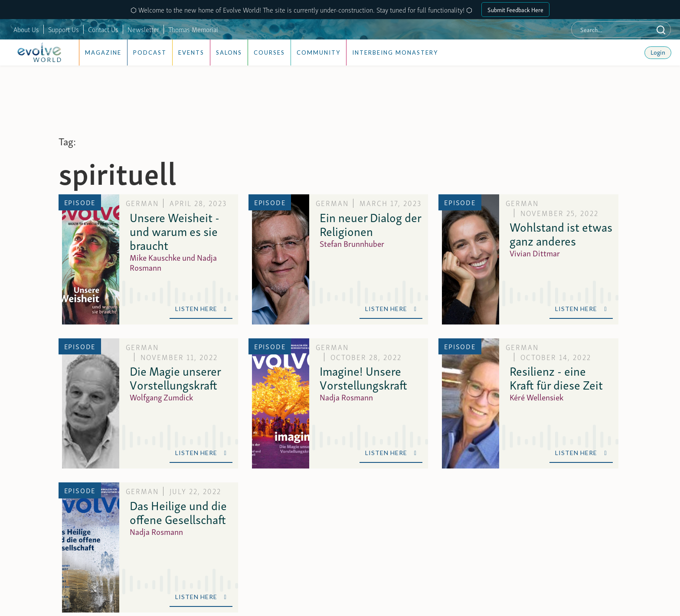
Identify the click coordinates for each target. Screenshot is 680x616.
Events (191, 52)
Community (319, 52)
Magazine (103, 52)
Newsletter (143, 29)
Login (658, 52)
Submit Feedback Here (515, 9)
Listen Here (201, 309)
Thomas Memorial (193, 29)
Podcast (150, 52)
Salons (229, 52)
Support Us (64, 29)
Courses (269, 52)
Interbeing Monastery (395, 52)
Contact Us (103, 29)
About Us (26, 29)
